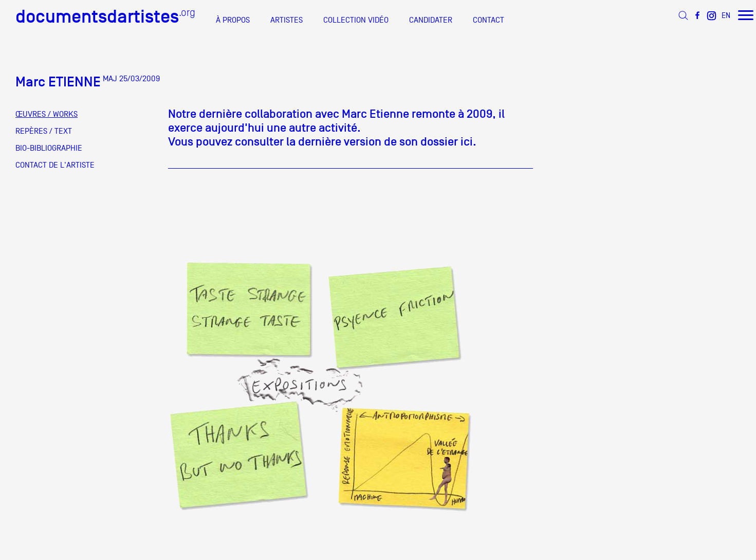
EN (726, 15)
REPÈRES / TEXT (44, 131)
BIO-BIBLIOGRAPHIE (49, 148)
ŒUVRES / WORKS (47, 114)
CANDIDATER (431, 20)
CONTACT (488, 20)
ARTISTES (287, 20)
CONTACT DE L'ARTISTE (55, 165)
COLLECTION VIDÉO (356, 20)
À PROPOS (233, 20)
